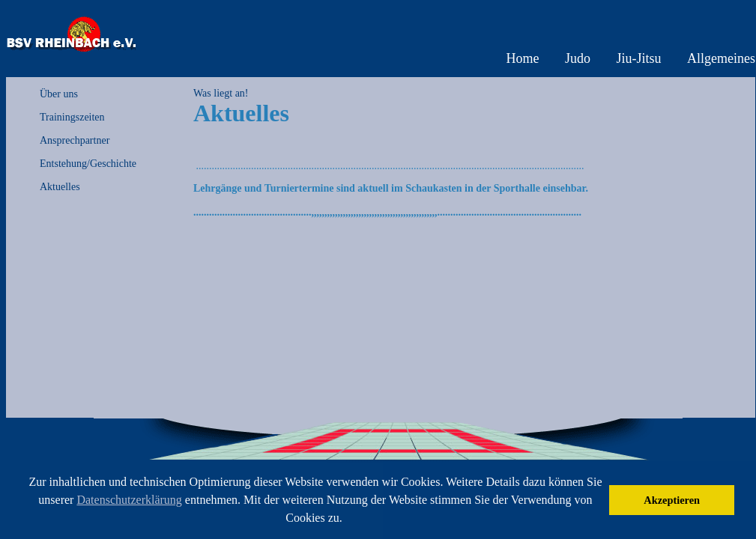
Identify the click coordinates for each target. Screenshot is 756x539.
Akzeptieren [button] (672, 500)
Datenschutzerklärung (129, 500)
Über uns (59, 94)
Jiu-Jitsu (639, 58)
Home (522, 58)
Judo (578, 58)
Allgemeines (721, 58)
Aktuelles (60, 187)
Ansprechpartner (75, 140)
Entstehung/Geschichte (88, 164)
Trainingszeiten (72, 117)
